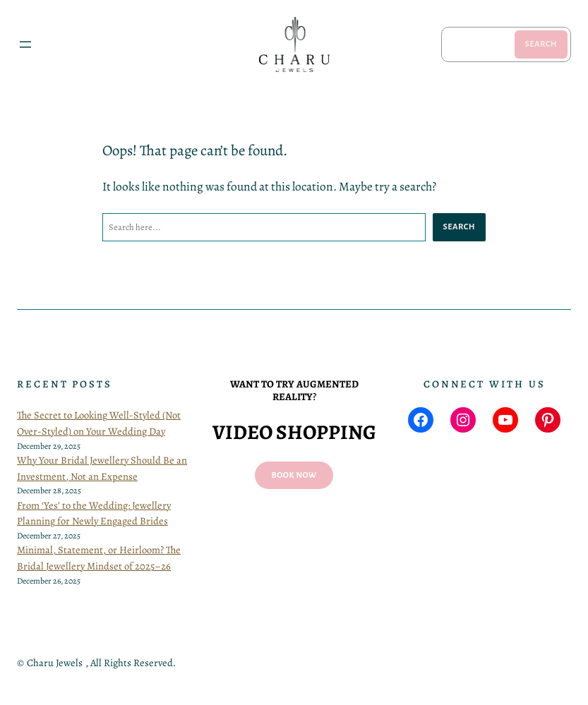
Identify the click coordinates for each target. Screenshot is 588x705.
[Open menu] (25, 44)
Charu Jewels (55, 663)
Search (541, 44)
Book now (294, 475)
